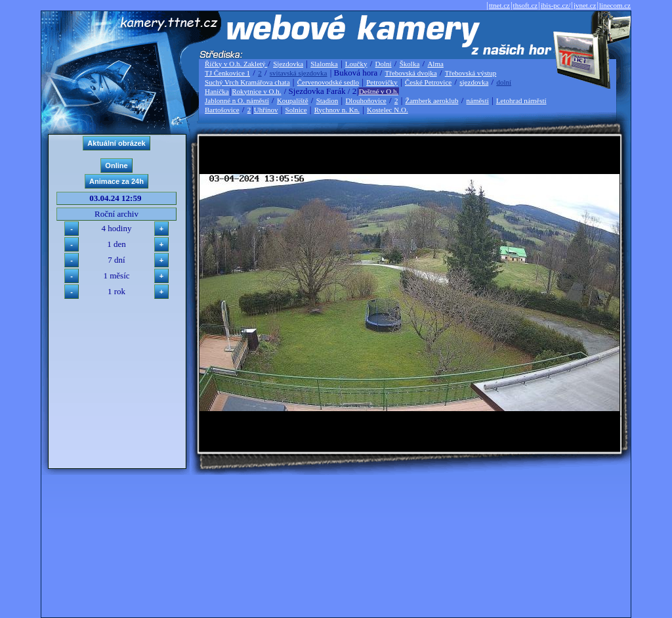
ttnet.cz (499, 5)
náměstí (478, 100)
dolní (504, 82)
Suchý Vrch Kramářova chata (247, 82)
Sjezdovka (288, 64)
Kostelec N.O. (388, 110)
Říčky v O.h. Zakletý (236, 64)
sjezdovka (474, 82)
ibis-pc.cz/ (556, 5)
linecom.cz (615, 5)
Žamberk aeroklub (431, 100)
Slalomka (324, 64)
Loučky (356, 64)
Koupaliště (293, 100)
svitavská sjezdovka (299, 73)
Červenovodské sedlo (328, 82)
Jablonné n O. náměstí (237, 100)
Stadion (327, 100)
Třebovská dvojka (411, 73)
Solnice (296, 110)
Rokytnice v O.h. (256, 91)
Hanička (217, 91)
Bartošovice (222, 110)
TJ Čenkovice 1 (227, 73)
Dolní (384, 64)
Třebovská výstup (471, 73)
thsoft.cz (526, 5)
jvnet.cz (585, 5)
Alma (435, 64)
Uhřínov (266, 110)
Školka (410, 64)
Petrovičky (382, 82)
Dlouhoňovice (366, 100)
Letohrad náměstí (521, 100)
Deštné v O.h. (379, 91)
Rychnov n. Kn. (337, 110)
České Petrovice (428, 82)
